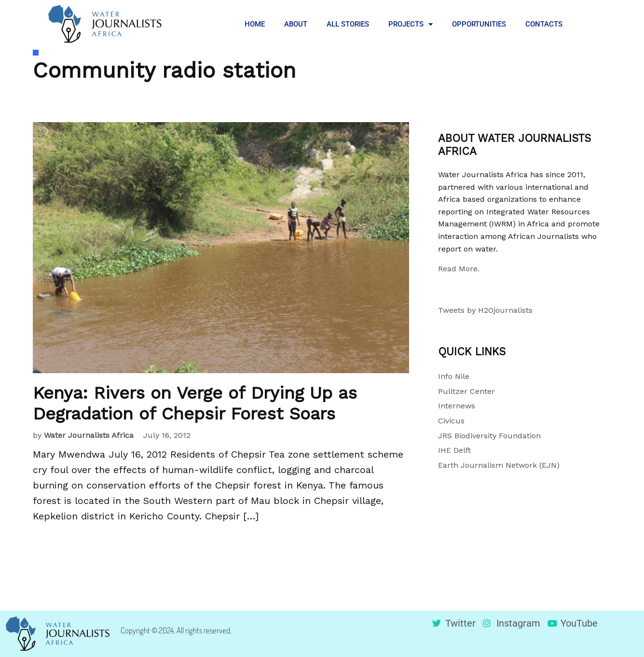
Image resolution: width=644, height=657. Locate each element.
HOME (255, 24)
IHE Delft (454, 450)
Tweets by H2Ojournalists (485, 310)
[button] (587, 24)
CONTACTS (544, 24)
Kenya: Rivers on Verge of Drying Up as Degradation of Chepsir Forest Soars (195, 403)
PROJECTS (411, 24)
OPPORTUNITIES (479, 24)
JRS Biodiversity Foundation (489, 436)
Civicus (451, 421)
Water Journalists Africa (89, 435)
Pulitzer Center (466, 391)
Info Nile (454, 376)
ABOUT (296, 24)
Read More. (459, 269)
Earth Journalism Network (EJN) (499, 465)
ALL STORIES (348, 24)
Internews (457, 406)
